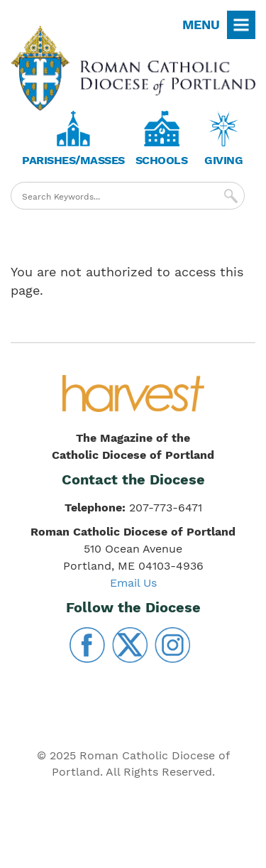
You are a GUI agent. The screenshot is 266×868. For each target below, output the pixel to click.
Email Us (133, 583)
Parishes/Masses (73, 160)
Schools (162, 160)
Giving (223, 160)
